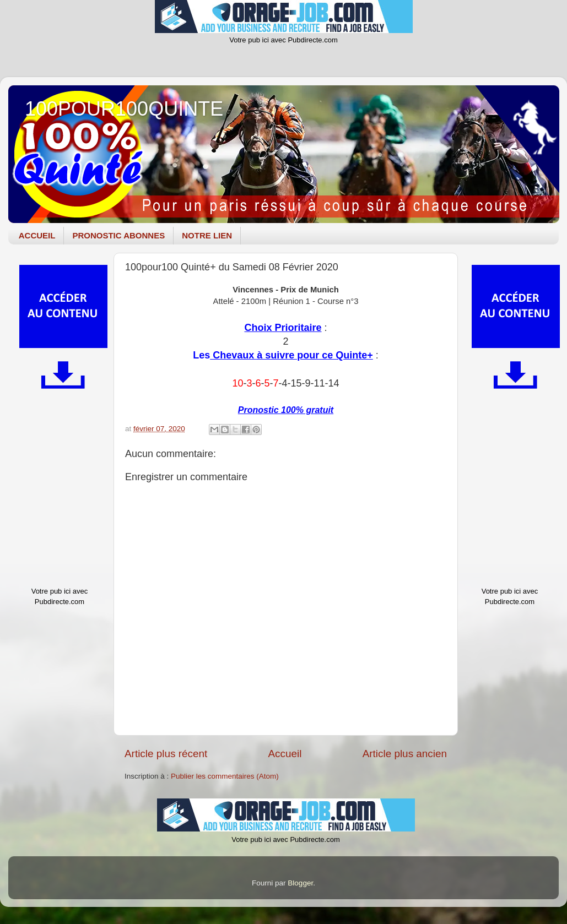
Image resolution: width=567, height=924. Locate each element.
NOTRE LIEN (207, 235)
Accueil (285, 754)
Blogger (300, 883)
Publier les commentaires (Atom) (225, 776)
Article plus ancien (405, 754)
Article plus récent (166, 754)
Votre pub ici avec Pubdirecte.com (283, 40)
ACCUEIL (37, 235)
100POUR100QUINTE (124, 109)
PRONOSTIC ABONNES (118, 235)
